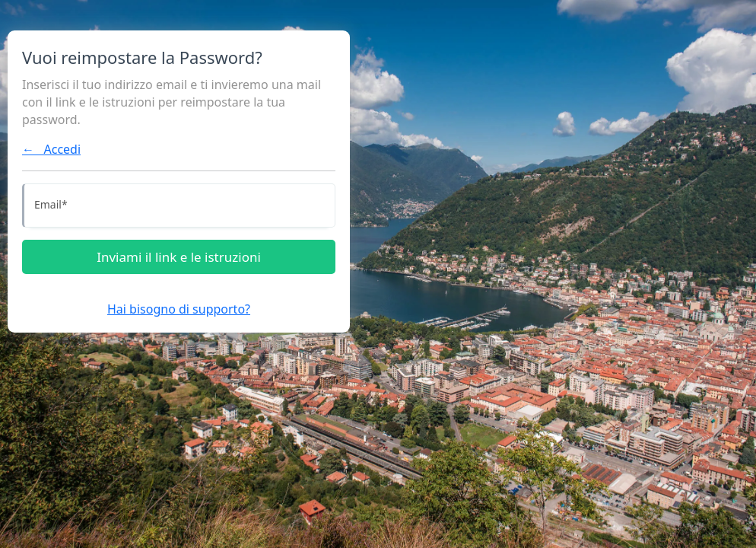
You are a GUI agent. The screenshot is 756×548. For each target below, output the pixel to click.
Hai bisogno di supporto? (179, 309)
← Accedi (51, 149)
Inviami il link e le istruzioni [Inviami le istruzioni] (179, 257)
